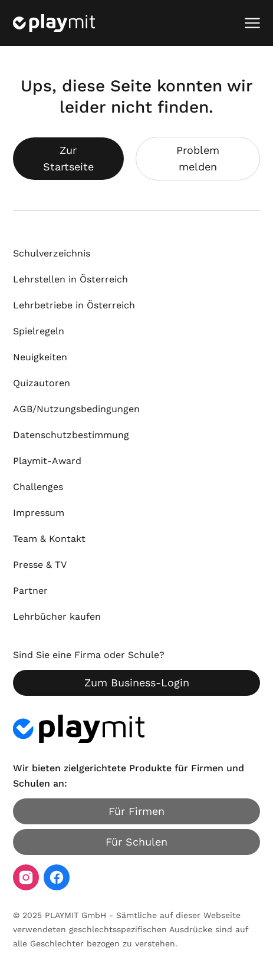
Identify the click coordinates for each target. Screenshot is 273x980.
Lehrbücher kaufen (57, 616)
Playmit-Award (47, 461)
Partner (30, 591)
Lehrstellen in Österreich (70, 279)
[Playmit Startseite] (54, 23)
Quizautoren (42, 383)
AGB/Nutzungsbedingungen (76, 409)
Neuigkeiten (40, 357)
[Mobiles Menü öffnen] (252, 23)
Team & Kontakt (49, 539)
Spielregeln (39, 331)
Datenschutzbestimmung (71, 435)
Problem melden (198, 158)
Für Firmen (136, 811)
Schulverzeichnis (52, 253)
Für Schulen (136, 842)
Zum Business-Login (137, 683)
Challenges (38, 487)
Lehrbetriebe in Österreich (74, 305)
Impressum (39, 513)
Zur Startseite (68, 158)
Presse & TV (40, 565)
